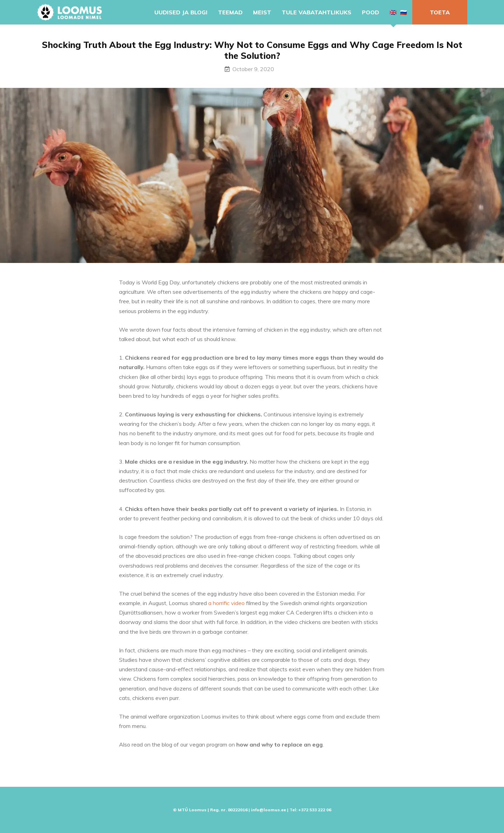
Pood (370, 12)
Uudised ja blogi (181, 12)
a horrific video (226, 606)
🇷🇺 (404, 12)
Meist (262, 12)
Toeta (440, 12)
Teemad (230, 12)
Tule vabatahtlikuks (317, 12)
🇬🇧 (393, 12)
